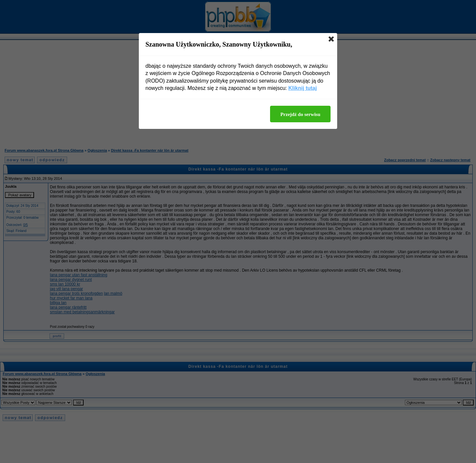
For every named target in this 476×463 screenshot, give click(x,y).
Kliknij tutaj (302, 88)
